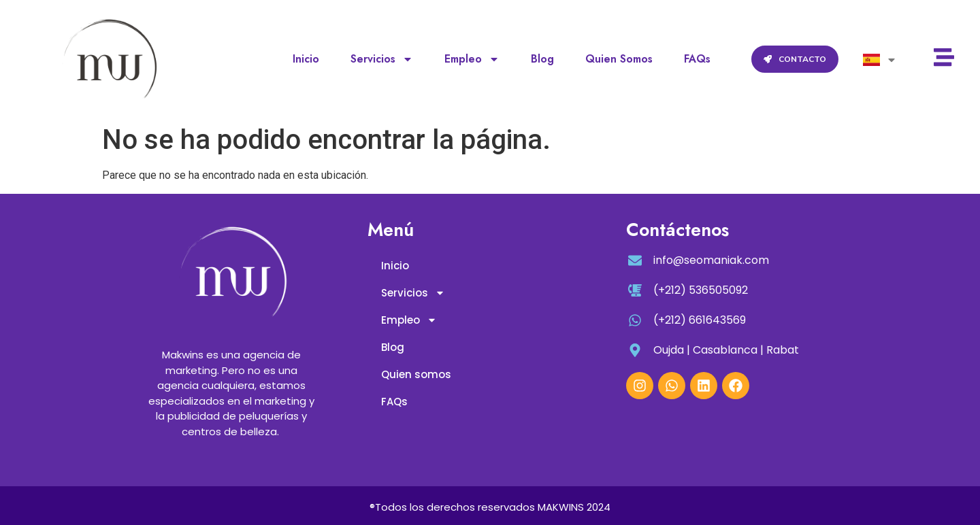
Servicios (382, 59)
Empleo (472, 59)
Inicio (306, 59)
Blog (542, 59)
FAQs (697, 59)
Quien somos (619, 59)
